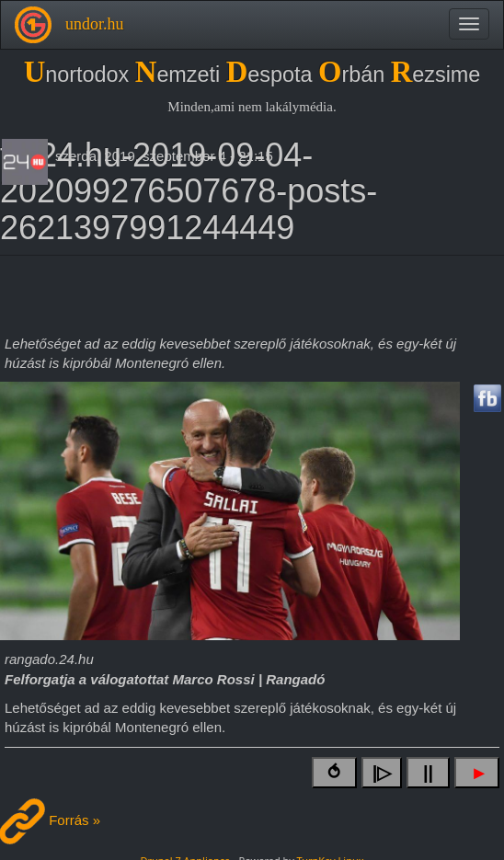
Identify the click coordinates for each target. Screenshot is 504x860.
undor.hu (95, 24)
